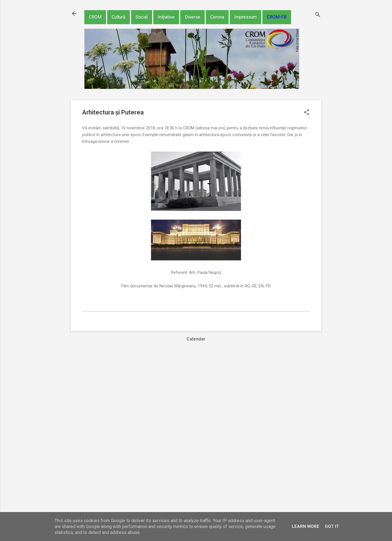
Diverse (192, 17)
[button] (307, 113)
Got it (332, 526)
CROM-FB (277, 17)
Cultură (119, 17)
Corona (217, 17)
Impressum (245, 17)
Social (142, 17)
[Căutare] (318, 15)
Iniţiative (166, 17)
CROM (95, 17)
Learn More (306, 526)
